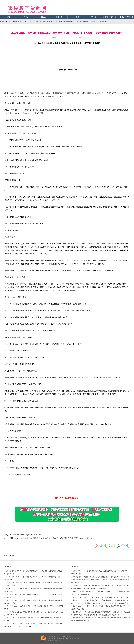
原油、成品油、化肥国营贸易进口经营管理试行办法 (61, 93)
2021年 (84, 538)
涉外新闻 (76, 17)
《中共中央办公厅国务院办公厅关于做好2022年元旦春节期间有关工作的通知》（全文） (101, 597)
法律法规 (42, 17)
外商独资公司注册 (110, 17)
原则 (65, 538)
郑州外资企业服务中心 (19, 22)
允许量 (48, 538)
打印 (7, 555)
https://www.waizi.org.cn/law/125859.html (27, 535)
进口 (43, 538)
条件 (57, 538)
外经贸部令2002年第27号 (94, 93)
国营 (34, 538)
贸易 (38, 538)
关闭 (12, 555)
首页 (8, 17)
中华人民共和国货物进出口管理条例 (23, 93)
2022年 (17, 538)
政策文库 (59, 17)
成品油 (23, 538)
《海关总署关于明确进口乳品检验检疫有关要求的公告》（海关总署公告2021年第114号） (101, 577)
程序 (69, 538)
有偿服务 (93, 17)
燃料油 (29, 538)
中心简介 (25, 17)
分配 (61, 538)
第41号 (89, 538)
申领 (53, 538)
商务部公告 (76, 538)
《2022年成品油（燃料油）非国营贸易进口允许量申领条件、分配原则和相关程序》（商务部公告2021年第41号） (72, 22)
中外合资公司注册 (126, 17)
